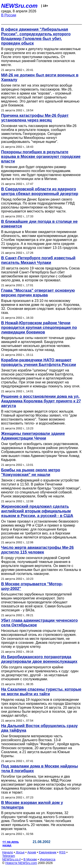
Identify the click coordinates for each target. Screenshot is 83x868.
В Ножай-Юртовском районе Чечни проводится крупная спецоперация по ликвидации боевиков (39, 328)
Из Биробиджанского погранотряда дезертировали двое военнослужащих (39, 659)
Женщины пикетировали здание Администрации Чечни (33, 436)
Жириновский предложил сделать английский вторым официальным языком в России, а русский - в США (37, 511)
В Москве (30, 859)
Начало (8, 852)
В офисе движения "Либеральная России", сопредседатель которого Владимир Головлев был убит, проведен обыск (36, 36)
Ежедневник (48, 852)
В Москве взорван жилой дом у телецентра (32, 805)
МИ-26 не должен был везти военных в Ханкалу (40, 77)
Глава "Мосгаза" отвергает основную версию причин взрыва (38, 293)
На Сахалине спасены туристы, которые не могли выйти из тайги (41, 692)
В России (9, 15)
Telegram (9, 856)
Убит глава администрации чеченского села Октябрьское (39, 623)
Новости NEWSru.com (21, 863)
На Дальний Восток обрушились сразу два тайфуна (39, 728)
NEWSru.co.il (11, 859)
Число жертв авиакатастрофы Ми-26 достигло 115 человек (37, 550)
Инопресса (48, 859)
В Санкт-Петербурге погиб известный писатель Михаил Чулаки (38, 260)
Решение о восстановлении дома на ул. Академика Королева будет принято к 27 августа (41, 401)
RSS (62, 852)
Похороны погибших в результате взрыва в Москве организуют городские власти (41, 157)
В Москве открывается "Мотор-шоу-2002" (32, 586)
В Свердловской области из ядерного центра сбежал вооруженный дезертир (40, 191)
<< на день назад (11, 843)
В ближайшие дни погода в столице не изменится (39, 224)
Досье (20, 852)
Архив (32, 852)
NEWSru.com (19, 6)
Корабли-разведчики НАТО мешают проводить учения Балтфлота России (39, 362)
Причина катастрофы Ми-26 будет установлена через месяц (35, 118)
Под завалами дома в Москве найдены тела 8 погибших (40, 769)
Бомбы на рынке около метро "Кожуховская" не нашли (31, 472)
